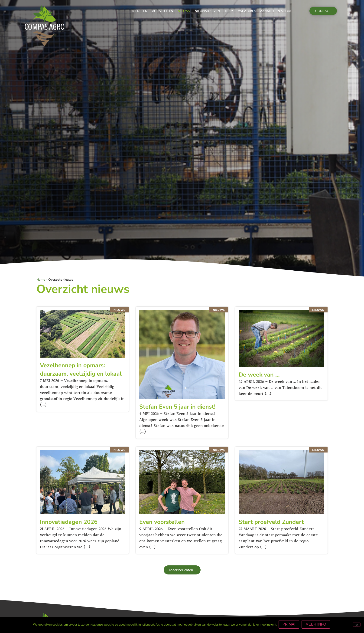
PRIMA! (290, 625)
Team (229, 11)
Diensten (140, 11)
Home (41, 280)
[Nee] (357, 625)
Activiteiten (163, 11)
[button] (182, 570)
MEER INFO (317, 625)
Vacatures (247, 11)
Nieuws (184, 11)
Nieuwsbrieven (207, 11)
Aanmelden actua (276, 11)
